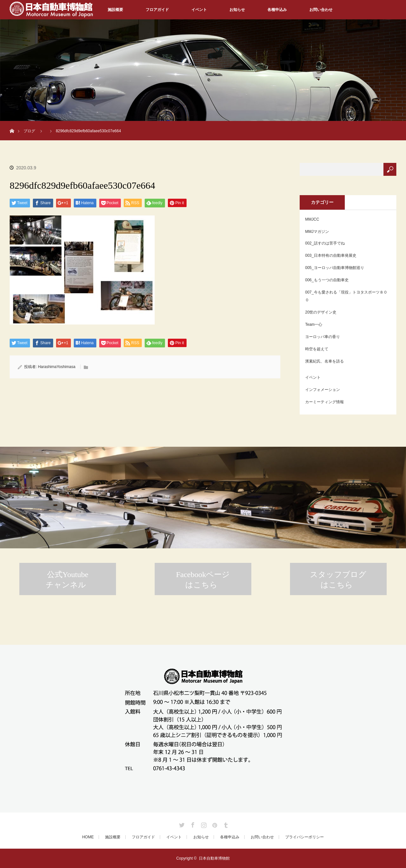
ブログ (29, 131)
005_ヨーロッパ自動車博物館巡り (335, 268)
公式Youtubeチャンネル (67, 580)
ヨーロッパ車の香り (323, 337)
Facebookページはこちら (203, 580)
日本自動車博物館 (214, 858)
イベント (199, 10)
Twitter (181, 824)
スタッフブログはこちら (338, 580)
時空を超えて (317, 349)
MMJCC (312, 219)
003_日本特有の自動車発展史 (331, 255)
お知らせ (237, 10)
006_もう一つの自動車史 (327, 280)
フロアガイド (157, 10)
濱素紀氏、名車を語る (324, 361)
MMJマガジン (317, 232)
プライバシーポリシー (304, 837)
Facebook (192, 824)
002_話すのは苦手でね (325, 243)
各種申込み (277, 10)
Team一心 (314, 324)
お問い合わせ (321, 10)
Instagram (203, 824)
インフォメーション (323, 390)
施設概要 (115, 10)
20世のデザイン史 (321, 312)
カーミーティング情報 (324, 402)
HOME (88, 837)
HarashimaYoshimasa (57, 367)
